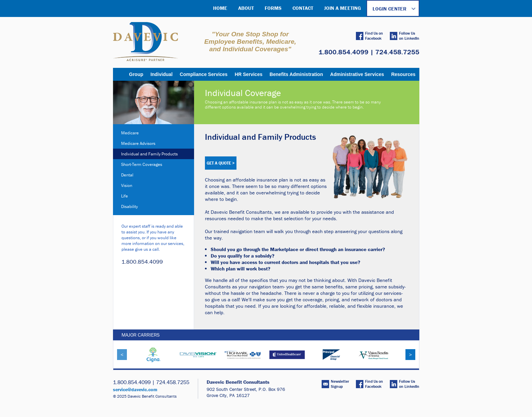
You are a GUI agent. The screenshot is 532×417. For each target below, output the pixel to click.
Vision (127, 185)
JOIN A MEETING (343, 8)
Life (125, 196)
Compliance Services (204, 74)
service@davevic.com (135, 390)
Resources (403, 74)
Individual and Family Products (149, 154)
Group (136, 74)
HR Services (249, 74)
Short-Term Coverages (142, 164)
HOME (220, 8)
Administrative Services (357, 74)
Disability (129, 206)
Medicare (130, 133)
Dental (127, 175)
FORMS (273, 8)
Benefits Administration (296, 74)
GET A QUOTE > (221, 163)
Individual (161, 74)
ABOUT (246, 8)
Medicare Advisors (138, 143)
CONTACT (303, 8)
